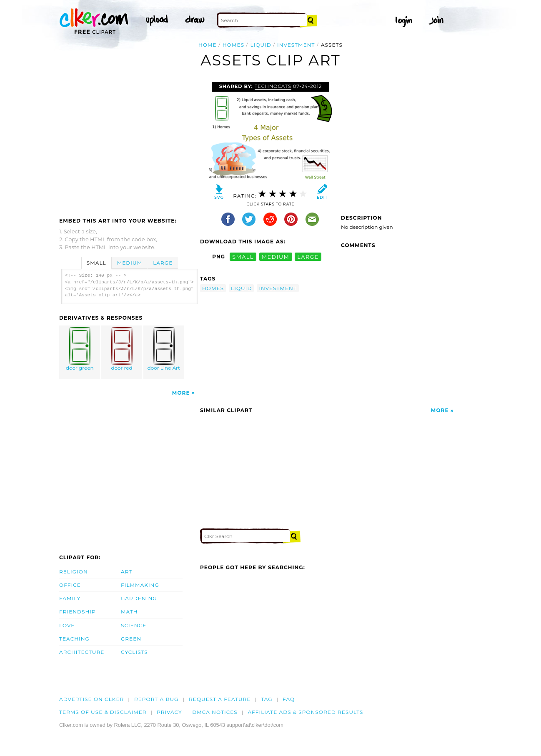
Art (126, 572)
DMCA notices (215, 712)
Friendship (78, 612)
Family (70, 598)
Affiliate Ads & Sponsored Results (305, 712)
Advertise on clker (91, 699)
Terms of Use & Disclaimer (103, 712)
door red (122, 349)
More (181, 393)
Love (67, 625)
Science (134, 625)
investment (296, 45)
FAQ (289, 699)
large (308, 257)
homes (233, 45)
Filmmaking (140, 585)
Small (96, 263)
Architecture (82, 652)
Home (208, 45)
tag (267, 699)
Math (129, 612)
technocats (273, 86)
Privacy (169, 712)
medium (276, 257)
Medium (130, 263)
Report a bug (157, 699)
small (243, 257)
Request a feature (220, 699)
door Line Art (164, 349)
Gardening (139, 598)
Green (131, 639)
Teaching (74, 639)
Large (163, 263)
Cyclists (134, 652)
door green (80, 349)
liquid (260, 45)
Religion (74, 572)
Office (70, 585)
